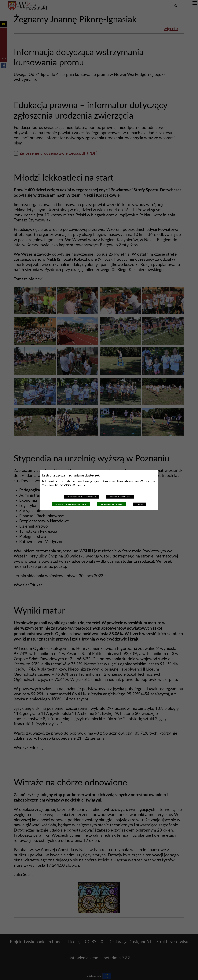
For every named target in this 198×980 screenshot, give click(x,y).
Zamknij (139, 504)
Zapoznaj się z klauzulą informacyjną (82, 497)
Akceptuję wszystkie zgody (112, 504)
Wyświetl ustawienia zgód (120, 497)
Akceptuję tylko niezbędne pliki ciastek (71, 504)
